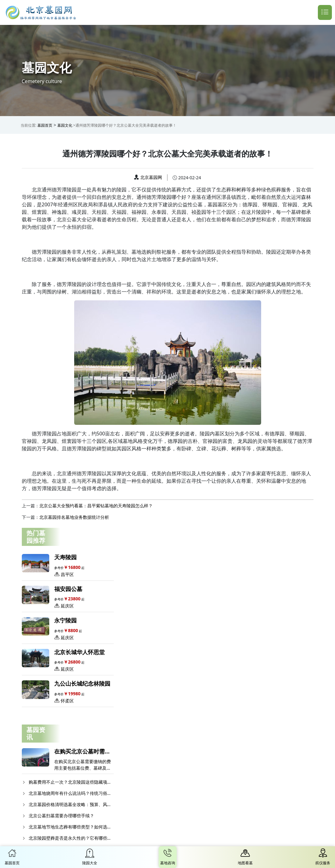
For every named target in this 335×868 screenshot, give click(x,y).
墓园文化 (65, 125)
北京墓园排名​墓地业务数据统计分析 (74, 517)
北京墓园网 (151, 177)
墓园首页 (45, 125)
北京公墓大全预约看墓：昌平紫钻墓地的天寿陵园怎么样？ (96, 506)
